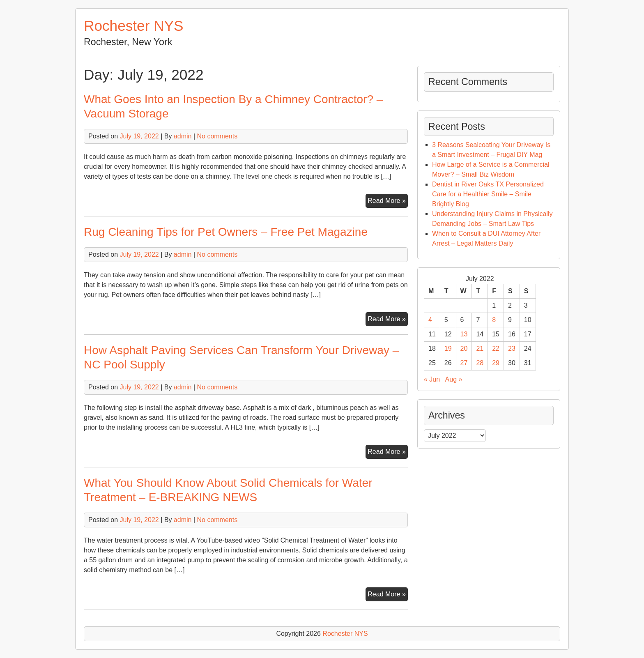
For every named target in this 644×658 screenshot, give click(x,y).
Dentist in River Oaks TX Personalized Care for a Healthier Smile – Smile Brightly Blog (488, 194)
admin (183, 136)
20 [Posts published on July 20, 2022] (464, 349)
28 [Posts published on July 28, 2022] (480, 363)
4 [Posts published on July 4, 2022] (430, 320)
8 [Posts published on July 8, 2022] (494, 320)
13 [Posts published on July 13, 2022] (464, 334)
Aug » (454, 379)
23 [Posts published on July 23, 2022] (512, 349)
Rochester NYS (134, 26)
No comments (217, 136)
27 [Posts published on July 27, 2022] (464, 363)
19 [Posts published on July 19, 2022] (448, 349)
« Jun (432, 379)
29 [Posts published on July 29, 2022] (496, 363)
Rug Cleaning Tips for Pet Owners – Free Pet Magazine (226, 232)
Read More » (388, 202)
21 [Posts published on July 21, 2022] (480, 349)
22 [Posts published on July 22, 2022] (496, 349)
